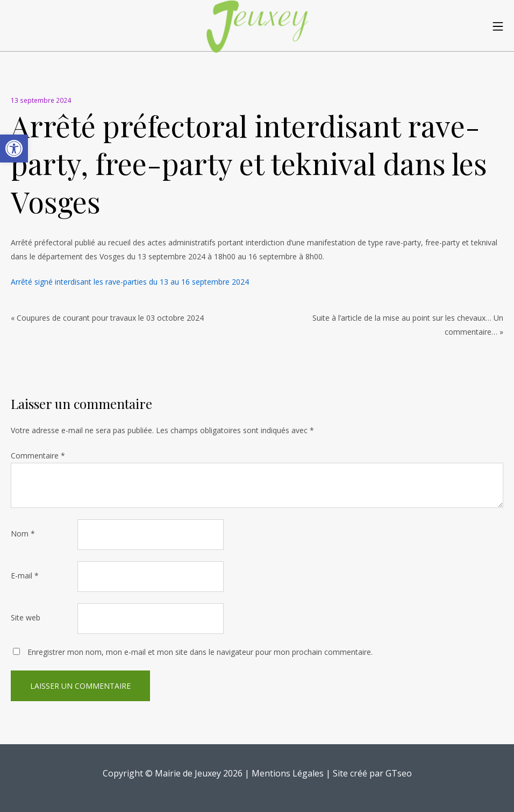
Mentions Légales (288, 773)
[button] (14, 149)
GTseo (399, 773)
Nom (23, 534)
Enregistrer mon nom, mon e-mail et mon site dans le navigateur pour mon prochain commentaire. (200, 652)
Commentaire (38, 456)
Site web (26, 617)
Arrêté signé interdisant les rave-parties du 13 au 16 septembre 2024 (130, 282)
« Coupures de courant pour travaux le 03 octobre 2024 (107, 318)
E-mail (25, 576)
